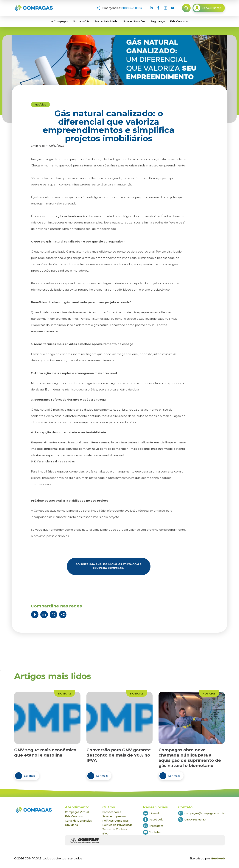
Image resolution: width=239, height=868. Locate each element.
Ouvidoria (71, 825)
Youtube (152, 832)
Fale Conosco (179, 21)
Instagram (153, 826)
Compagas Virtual (77, 812)
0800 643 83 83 (192, 819)
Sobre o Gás (81, 21)
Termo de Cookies (115, 829)
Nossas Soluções (134, 21)
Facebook (153, 819)
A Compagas (60, 21)
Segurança (158, 21)
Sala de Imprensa (114, 816)
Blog (105, 834)
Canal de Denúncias (78, 821)
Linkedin (152, 813)
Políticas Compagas (115, 821)
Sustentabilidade (106, 21)
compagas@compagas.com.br (201, 813)
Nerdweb (218, 858)
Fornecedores (112, 812)
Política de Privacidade (117, 825)
